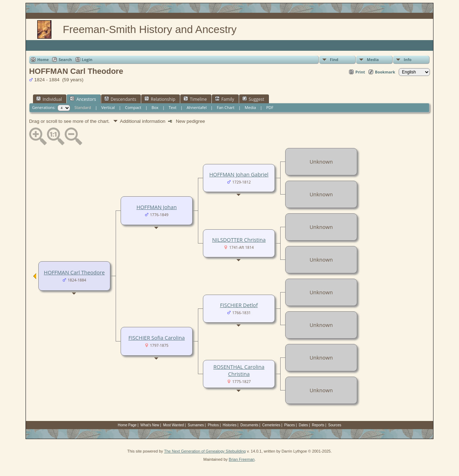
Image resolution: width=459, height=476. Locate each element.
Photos (213, 425)
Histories (230, 425)
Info (408, 59)
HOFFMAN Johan (157, 207)
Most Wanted (174, 425)
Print (360, 72)
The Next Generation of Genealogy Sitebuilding (205, 451)
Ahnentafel (197, 107)
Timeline (195, 99)
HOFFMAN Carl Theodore (74, 272)
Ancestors (83, 99)
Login (87, 59)
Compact (133, 107)
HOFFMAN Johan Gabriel (239, 174)
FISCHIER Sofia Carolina (157, 338)
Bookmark (385, 72)
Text (173, 107)
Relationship (160, 99)
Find (334, 59)
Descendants (120, 99)
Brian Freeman (242, 459)
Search (65, 59)
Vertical (108, 107)
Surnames (196, 425)
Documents (250, 425)
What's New (150, 425)
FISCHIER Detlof (239, 305)
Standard (83, 107)
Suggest (253, 99)
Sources (335, 425)
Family (225, 99)
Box (155, 107)
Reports (318, 425)
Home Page (127, 425)
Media (373, 59)
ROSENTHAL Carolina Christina (239, 370)
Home (43, 59)
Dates (303, 425)
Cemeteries (271, 425)
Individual (49, 99)
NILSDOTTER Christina (239, 240)
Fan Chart (226, 107)
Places (289, 425)
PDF (270, 107)
